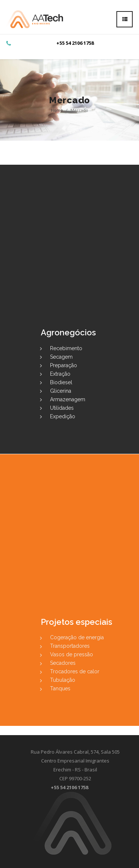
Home (57, 110)
